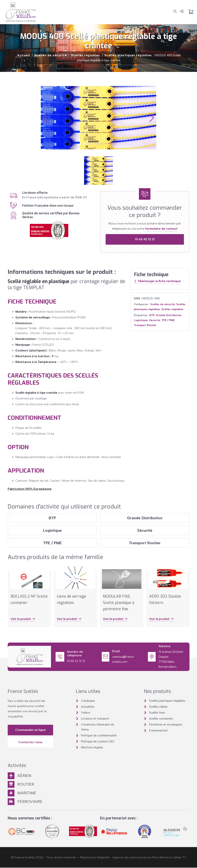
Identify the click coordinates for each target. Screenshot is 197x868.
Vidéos (86, 713)
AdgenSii (103, 858)
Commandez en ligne (30, 730)
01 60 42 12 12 (145, 239)
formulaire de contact (161, 229)
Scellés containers (161, 719)
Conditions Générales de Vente (98, 727)
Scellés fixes (157, 713)
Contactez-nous (30, 743)
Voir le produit (23, 620)
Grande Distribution (168, 315)
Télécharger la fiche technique (157, 281)
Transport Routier (145, 325)
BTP (152, 315)
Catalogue (88, 701)
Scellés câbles (158, 707)
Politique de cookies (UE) (98, 742)
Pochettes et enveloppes (166, 725)
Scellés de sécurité (51, 55)
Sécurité (154, 320)
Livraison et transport (95, 719)
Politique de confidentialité (99, 736)
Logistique (141, 320)
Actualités (88, 707)
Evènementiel (158, 731)
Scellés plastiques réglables (128, 55)
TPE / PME (168, 320)
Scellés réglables (86, 55)
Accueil (24, 55)
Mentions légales (92, 748)
